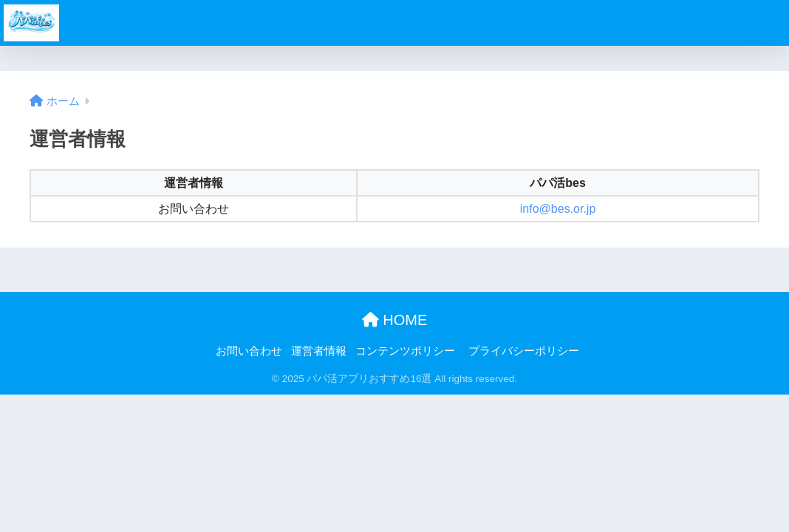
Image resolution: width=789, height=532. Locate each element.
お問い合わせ (249, 351)
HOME (395, 320)
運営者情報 (319, 351)
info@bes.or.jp (558, 209)
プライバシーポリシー (524, 351)
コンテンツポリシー (405, 351)
